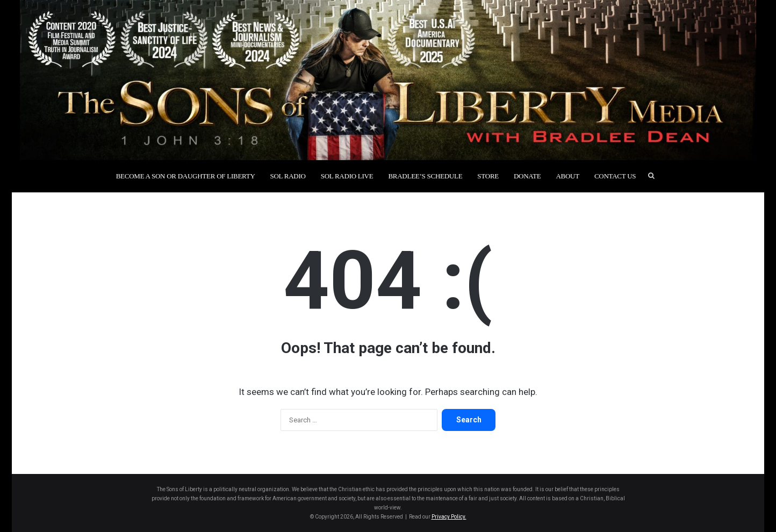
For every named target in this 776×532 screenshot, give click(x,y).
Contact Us (615, 176)
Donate (527, 176)
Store (488, 176)
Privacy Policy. (449, 517)
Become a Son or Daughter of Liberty (186, 176)
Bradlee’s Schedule (425, 176)
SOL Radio (288, 176)
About (567, 176)
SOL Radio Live (347, 176)
